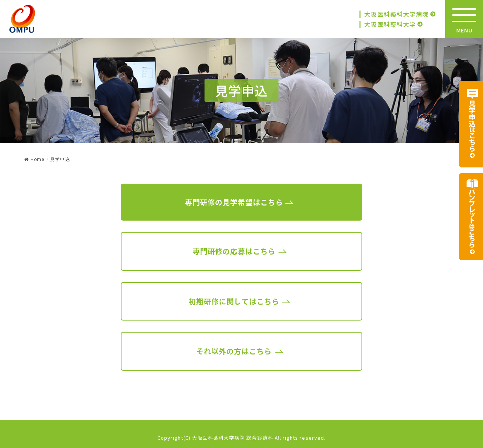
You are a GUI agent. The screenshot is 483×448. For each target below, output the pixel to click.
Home (34, 160)
